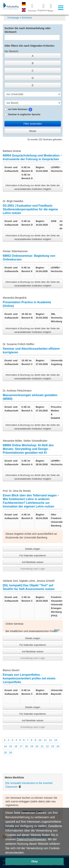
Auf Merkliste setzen (33, 562)
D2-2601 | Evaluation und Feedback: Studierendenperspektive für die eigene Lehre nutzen (30, 209)
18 (26, 746)
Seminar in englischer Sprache (22, 114)
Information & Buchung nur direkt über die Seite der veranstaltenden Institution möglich (33, 187)
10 (40, 740)
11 (45, 740)
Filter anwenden (33, 124)
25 (5, 753)
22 (47, 746)
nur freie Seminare (28, 109)
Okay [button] (34, 861)
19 (32, 746)
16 (16, 746)
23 (53, 746)
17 (21, 746)
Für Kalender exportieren (33, 555)
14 (5, 746)
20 (37, 746)
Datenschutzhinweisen (31, 839)
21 (42, 746)
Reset (33, 131)
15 (11, 746)
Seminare (27, 18)
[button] (26, 853)
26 (11, 753)
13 (56, 740)
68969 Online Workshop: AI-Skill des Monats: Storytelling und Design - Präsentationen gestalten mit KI (28, 449)
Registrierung (42, 8)
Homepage (13, 18)
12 (50, 740)
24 (58, 746)
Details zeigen (33, 549)
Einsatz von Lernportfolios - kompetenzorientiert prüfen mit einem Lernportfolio (29, 678)
